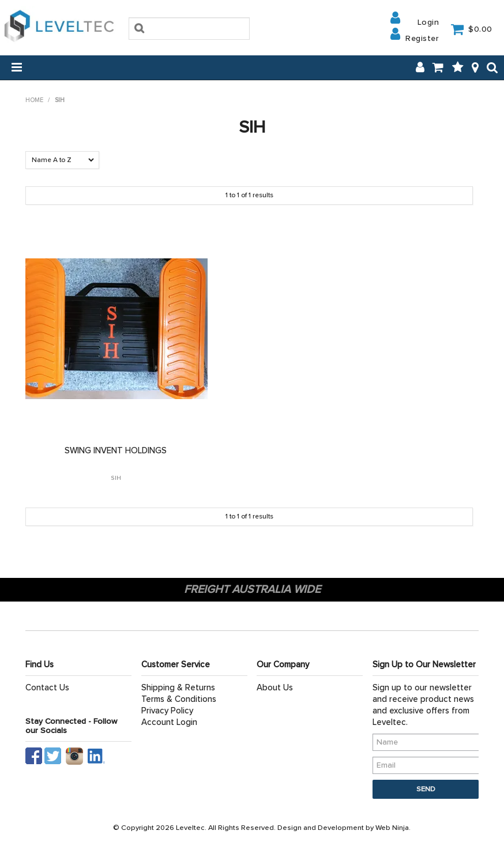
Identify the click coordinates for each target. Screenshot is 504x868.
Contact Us (47, 687)
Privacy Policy (167, 711)
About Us (275, 687)
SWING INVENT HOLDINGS (116, 450)
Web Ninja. (393, 828)
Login (428, 22)
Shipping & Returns (178, 687)
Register (422, 38)
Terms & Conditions (179, 699)
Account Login (169, 722)
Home (34, 100)
